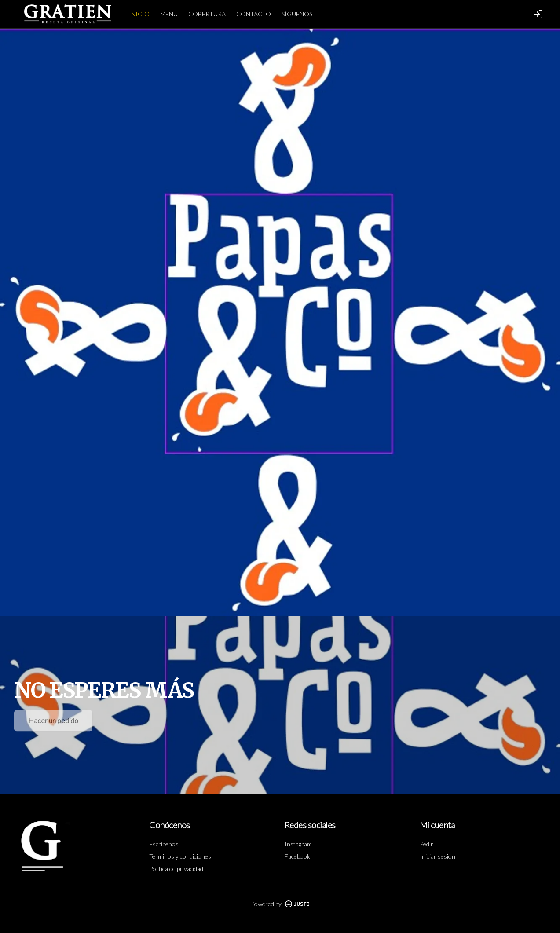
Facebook (297, 856)
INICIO (139, 14)
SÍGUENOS (297, 14)
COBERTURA (207, 14)
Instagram (298, 844)
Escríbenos (164, 844)
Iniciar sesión (437, 856)
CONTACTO (254, 14)
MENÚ (169, 14)
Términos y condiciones (180, 856)
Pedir (426, 844)
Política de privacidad (176, 869)
